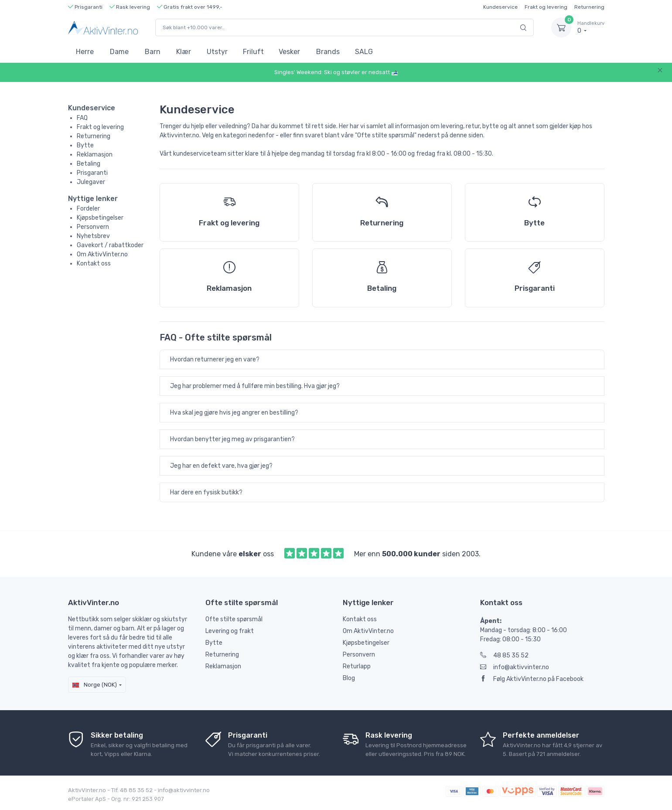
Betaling (89, 164)
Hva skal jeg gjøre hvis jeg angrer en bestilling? (234, 413)
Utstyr (217, 52)
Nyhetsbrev (93, 236)
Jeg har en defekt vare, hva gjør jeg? (221, 466)
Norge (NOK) (95, 685)
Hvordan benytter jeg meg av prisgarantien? (232, 439)
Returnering (589, 7)
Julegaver (91, 182)
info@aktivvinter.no (515, 667)
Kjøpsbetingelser (100, 218)
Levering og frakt (230, 631)
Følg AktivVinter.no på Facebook (532, 679)
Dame (119, 52)
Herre (85, 52)
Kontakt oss (94, 264)
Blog (349, 678)
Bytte (85, 145)
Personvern (93, 227)
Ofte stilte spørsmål (234, 619)
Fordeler (88, 209)
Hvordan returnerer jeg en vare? (215, 359)
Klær (184, 52)
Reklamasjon (95, 155)
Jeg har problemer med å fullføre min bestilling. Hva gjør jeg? (255, 386)
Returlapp (357, 666)
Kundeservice (500, 7)
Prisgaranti (92, 173)
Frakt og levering (546, 7)
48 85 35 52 (504, 655)
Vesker (289, 52)
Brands (328, 52)
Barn (153, 52)
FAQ (82, 118)
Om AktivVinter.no (102, 254)
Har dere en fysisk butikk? (206, 492)
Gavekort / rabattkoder (110, 245)
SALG (364, 52)
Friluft (253, 52)
